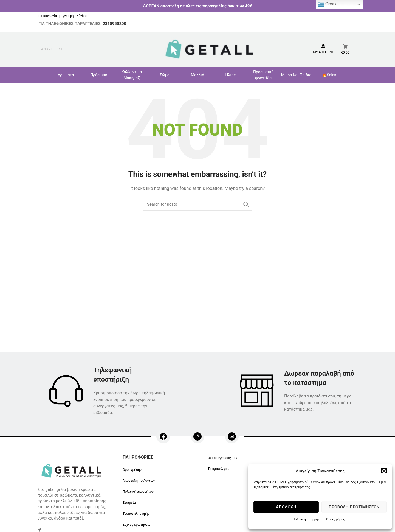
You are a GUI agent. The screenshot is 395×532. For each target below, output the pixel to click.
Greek (327, 4)
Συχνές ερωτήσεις (137, 525)
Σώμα (164, 75)
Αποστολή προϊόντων (139, 481)
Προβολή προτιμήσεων (354, 507)
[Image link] (72, 470)
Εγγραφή (67, 16)
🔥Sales (329, 75)
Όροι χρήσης (336, 519)
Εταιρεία (129, 503)
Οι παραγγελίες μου (222, 458)
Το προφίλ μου (218, 469)
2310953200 (114, 24)
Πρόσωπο (99, 75)
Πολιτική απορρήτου (308, 519)
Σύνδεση (83, 16)
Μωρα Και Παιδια (296, 75)
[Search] (198, 204)
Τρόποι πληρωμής (136, 514)
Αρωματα (66, 75)
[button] (384, 471)
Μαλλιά (198, 75)
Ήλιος (231, 75)
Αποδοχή (286, 507)
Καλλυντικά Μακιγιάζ (132, 75)
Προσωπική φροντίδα (263, 75)
